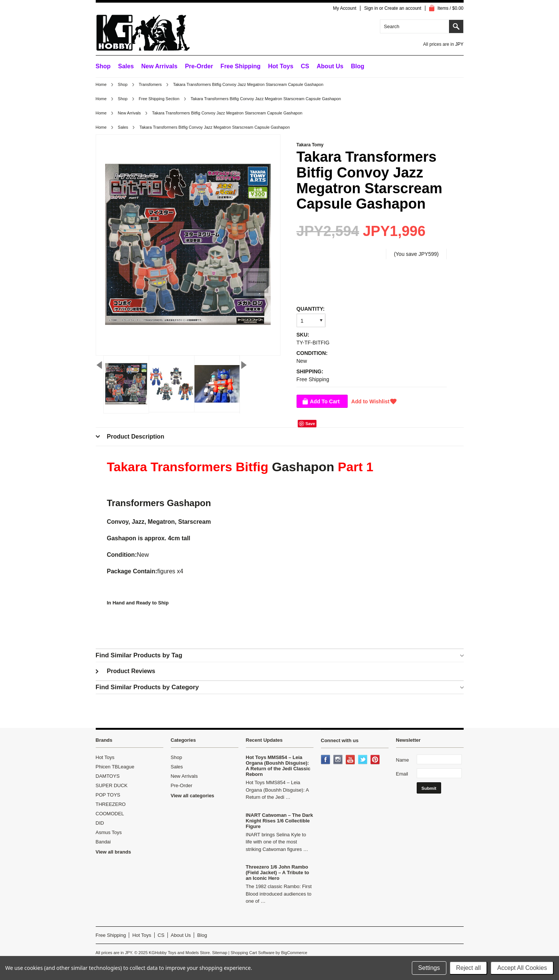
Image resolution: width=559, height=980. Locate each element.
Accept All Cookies (522, 968)
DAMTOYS (108, 776)
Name (403, 760)
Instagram (339, 760)
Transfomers (150, 84)
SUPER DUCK (112, 785)
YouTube (351, 760)
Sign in (371, 8)
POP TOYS (108, 795)
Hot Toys (105, 757)
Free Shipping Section (159, 99)
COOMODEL (110, 814)
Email (402, 774)
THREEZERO (111, 804)
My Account (345, 8)
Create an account (403, 8)
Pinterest (376, 760)
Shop (103, 66)
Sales (126, 66)
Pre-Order (199, 66)
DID (100, 823)
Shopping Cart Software (252, 953)
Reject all (469, 968)
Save (310, 424)
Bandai (103, 842)
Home (101, 84)
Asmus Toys (109, 832)
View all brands (113, 852)
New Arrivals (159, 66)
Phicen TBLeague (115, 767)
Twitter (363, 760)
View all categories (193, 796)
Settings (429, 968)
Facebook (326, 760)
